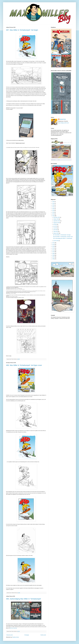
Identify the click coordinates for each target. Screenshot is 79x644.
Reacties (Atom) (16, 637)
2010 (53, 252)
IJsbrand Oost (63, 119)
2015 (53, 243)
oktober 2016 (56, 219)
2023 (53, 205)
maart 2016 (56, 232)
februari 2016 (56, 233)
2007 (53, 257)
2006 (53, 259)
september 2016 (57, 221)
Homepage (27, 635)
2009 (53, 254)
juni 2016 (55, 226)
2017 (53, 214)
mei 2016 (55, 228)
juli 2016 (55, 224)
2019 (53, 210)
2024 (53, 203)
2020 (53, 209)
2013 (53, 246)
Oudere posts (43, 635)
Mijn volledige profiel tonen (64, 123)
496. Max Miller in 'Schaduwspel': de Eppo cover (24, 365)
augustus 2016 (57, 223)
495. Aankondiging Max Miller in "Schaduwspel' (24, 599)
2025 (53, 202)
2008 (53, 255)
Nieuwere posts (10, 635)
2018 (53, 212)
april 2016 (56, 230)
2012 (53, 248)
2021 (53, 207)
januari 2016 (56, 241)
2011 (53, 250)
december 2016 (57, 217)
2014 (53, 245)
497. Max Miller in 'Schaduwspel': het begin (22, 30)
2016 (53, 216)
